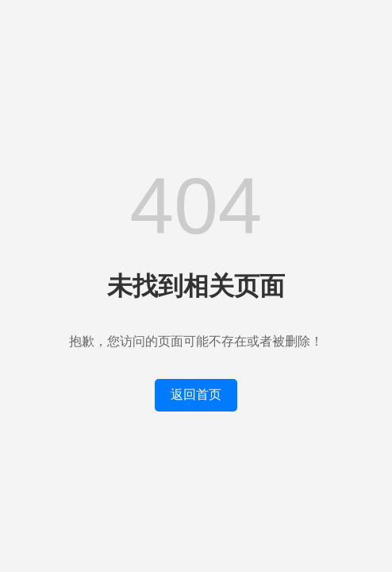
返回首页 (196, 394)
